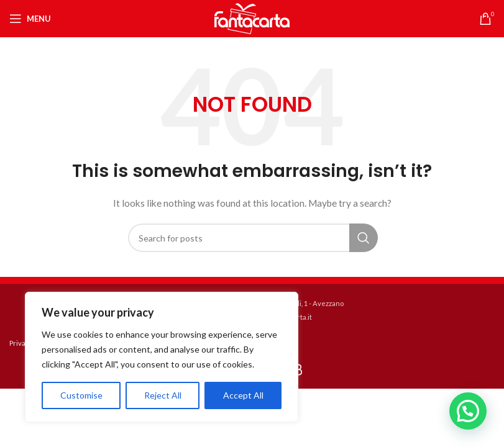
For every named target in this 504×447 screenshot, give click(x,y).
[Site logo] (252, 18)
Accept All (243, 395)
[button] (468, 411)
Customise (81, 395)
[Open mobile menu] (30, 19)
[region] (162, 357)
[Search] (252, 238)
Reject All (163, 395)
